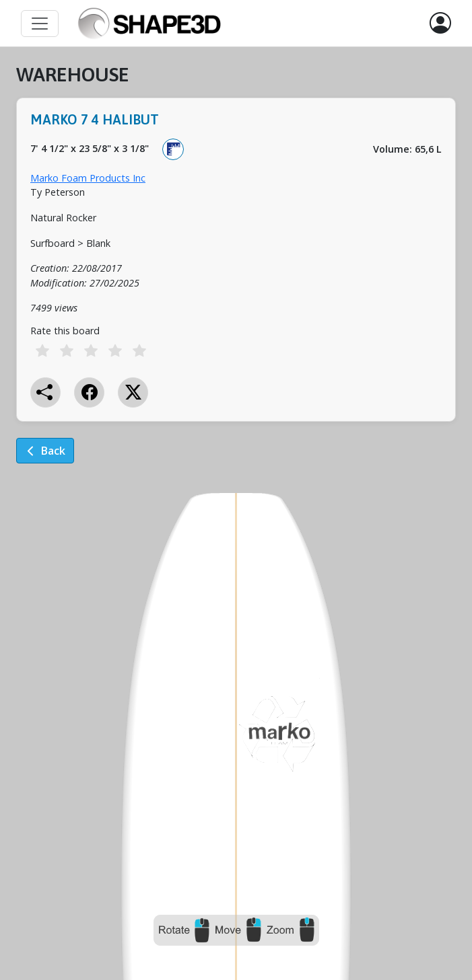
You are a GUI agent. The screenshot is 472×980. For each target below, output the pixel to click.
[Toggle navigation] (40, 24)
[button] (440, 24)
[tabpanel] (236, 273)
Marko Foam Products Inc (88, 178)
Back (45, 451)
